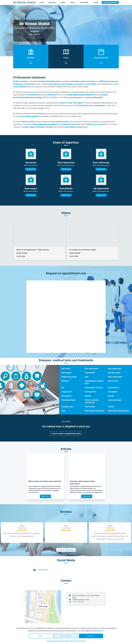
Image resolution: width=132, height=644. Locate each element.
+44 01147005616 (78, 602)
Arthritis (88, 396)
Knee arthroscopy (115, 369)
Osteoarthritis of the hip (94, 388)
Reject (41, 636)
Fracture (111, 407)
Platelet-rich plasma (69, 377)
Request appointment (110, 2)
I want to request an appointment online (66, 434)
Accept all (91, 636)
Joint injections (90, 392)
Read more (31, 169)
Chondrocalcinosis (68, 400)
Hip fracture (66, 369)
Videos (63, 2)
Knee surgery (66, 373)
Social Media (84, 2)
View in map (43, 606)
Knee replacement (91, 369)
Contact (96, 2)
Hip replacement (114, 373)
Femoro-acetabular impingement (92, 401)
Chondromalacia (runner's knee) (94, 382)
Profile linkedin (43, 570)
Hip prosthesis (113, 388)
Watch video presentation (35, 37)
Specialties (52, 2)
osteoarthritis (92, 84)
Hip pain (111, 396)
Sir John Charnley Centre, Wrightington (90, 106)
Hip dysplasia (67, 396)
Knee (87, 377)
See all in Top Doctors (66, 550)
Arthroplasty (113, 392)
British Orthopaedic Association (45, 124)
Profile (42, 2)
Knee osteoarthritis (115, 377)
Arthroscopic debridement (94, 411)
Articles (73, 2)
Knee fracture (113, 381)
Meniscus (65, 381)
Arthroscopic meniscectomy (118, 411)
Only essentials (66, 636)
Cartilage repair (67, 407)
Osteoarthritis (90, 373)
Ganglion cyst (67, 392)
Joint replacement (115, 400)
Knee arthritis (90, 407)
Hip (63, 388)
